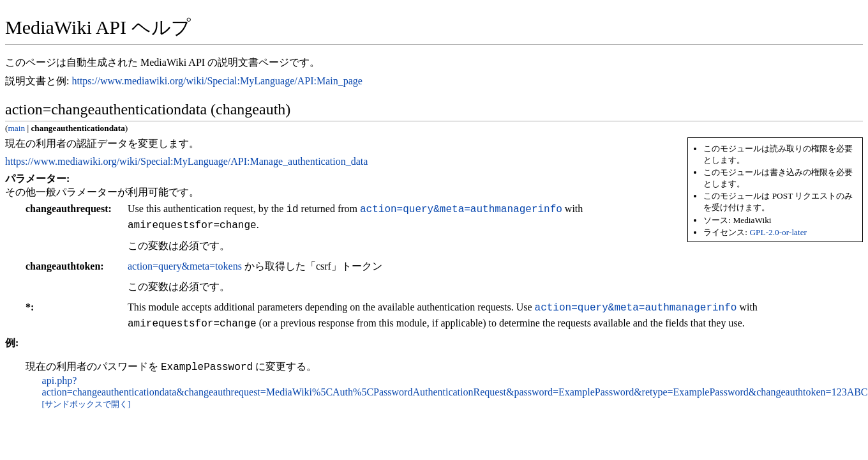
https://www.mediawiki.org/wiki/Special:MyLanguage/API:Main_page (217, 81)
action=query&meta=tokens (185, 266)
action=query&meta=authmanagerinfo (461, 209)
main (16, 128)
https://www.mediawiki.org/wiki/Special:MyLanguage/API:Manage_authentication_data (186, 161)
